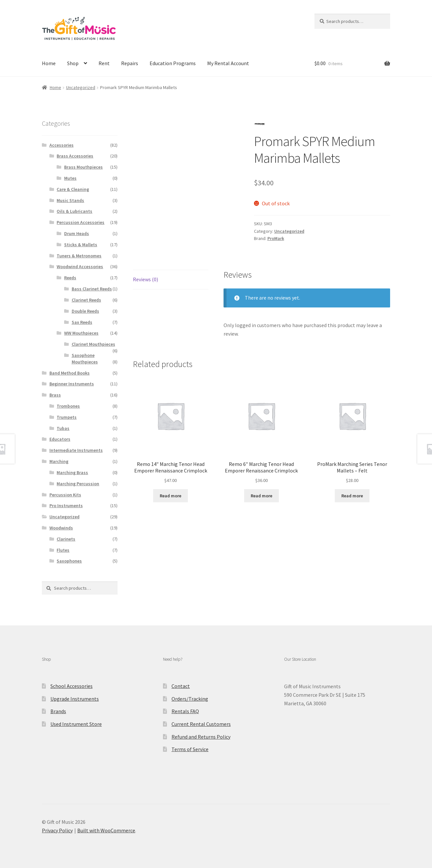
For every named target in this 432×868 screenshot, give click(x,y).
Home (49, 63)
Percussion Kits (65, 495)
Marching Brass (72, 472)
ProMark (276, 238)
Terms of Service (190, 749)
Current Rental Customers (201, 724)
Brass (55, 395)
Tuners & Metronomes (79, 256)
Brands (58, 711)
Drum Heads (77, 233)
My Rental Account (228, 63)
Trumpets (67, 417)
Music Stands (70, 200)
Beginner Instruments (72, 384)
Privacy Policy (57, 830)
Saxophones (69, 561)
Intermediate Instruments (76, 450)
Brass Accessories (75, 156)
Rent (104, 63)
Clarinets (66, 539)
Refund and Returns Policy (201, 737)
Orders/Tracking (190, 699)
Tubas (63, 428)
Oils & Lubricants (74, 211)
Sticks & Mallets (81, 245)
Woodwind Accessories (80, 267)
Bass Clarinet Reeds (92, 289)
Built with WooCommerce (106, 830)
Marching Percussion (78, 484)
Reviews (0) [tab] (145, 279)
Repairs (130, 63)
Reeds (70, 278)
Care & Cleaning (73, 189)
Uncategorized (81, 87)
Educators (60, 439)
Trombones (68, 406)
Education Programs (173, 63)
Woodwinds (61, 528)
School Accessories (72, 686)
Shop (73, 63)
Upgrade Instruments (75, 699)
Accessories (62, 145)
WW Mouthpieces (81, 333)
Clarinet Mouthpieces (93, 344)
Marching (59, 461)
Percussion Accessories (81, 222)
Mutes (70, 178)
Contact (181, 686)
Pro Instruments (66, 506)
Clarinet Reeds (86, 300)
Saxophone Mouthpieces (85, 359)
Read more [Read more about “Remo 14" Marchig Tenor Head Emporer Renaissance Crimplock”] (171, 496)
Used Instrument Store (76, 724)
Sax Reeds (82, 322)
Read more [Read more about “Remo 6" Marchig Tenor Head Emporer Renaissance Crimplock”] (261, 496)
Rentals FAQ (185, 711)
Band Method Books (70, 373)
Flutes (63, 550)
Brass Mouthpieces (83, 167)
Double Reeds (85, 311)
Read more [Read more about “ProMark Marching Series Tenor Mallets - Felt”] (352, 496)
